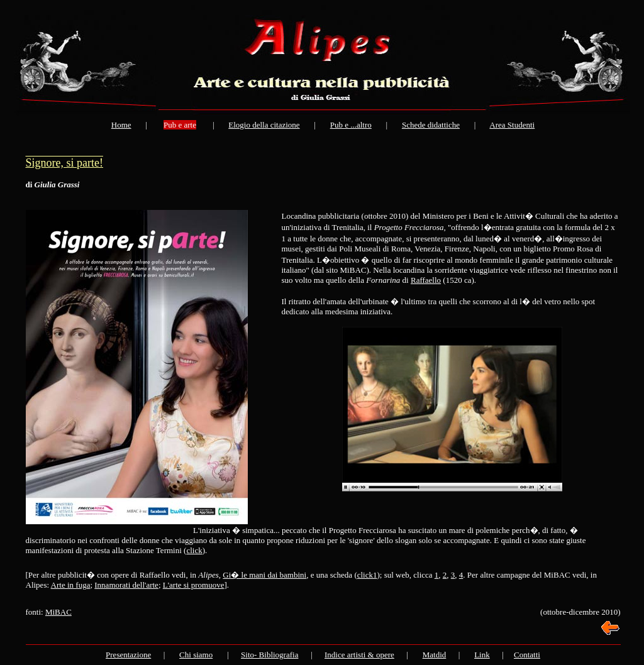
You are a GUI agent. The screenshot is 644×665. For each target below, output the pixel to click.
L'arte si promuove (194, 585)
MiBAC (58, 612)
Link (482, 655)
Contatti (527, 655)
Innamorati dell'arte (126, 585)
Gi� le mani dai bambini (264, 575)
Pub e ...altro (351, 125)
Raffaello (426, 280)
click (194, 550)
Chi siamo (196, 655)
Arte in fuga (71, 585)
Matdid (435, 655)
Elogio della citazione (264, 125)
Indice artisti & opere (359, 655)
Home (121, 125)
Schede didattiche (431, 125)
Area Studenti (512, 125)
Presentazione (128, 655)
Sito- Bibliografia (269, 655)
